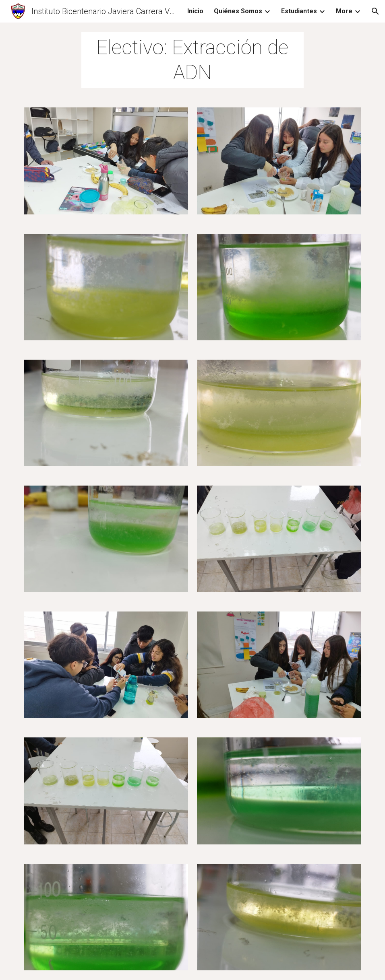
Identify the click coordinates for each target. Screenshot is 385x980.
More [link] (344, 11)
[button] (375, 11)
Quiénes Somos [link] (238, 11)
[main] (192, 60)
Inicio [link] (195, 11)
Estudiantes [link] (299, 11)
